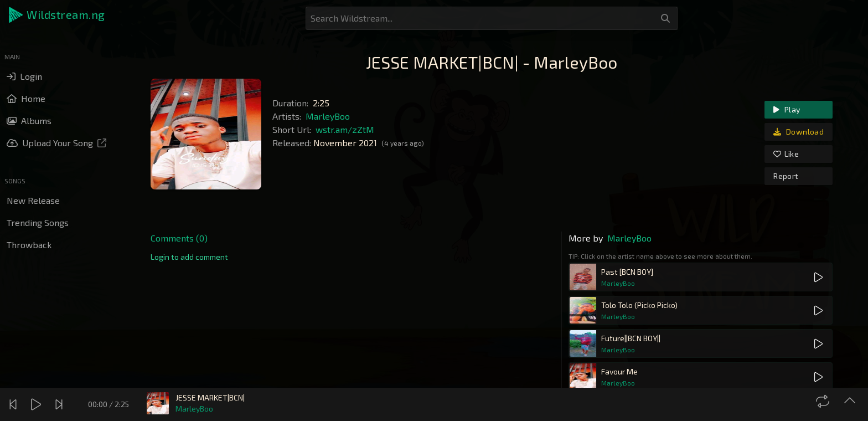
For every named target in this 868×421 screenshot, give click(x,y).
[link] (189, 257)
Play (787, 109)
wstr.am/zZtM (345, 129)
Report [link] (786, 176)
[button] (58, 15)
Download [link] (799, 132)
